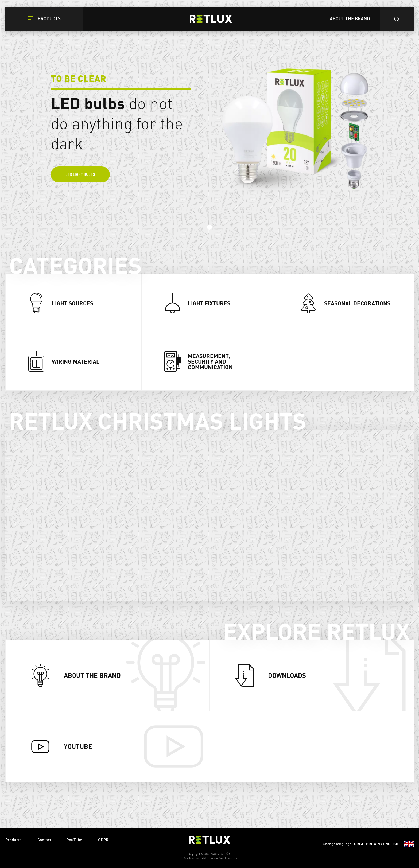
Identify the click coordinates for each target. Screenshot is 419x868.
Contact (44, 840)
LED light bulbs (80, 174)
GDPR (103, 840)
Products (13, 840)
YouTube (75, 840)
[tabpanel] (210, 118)
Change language (368, 844)
